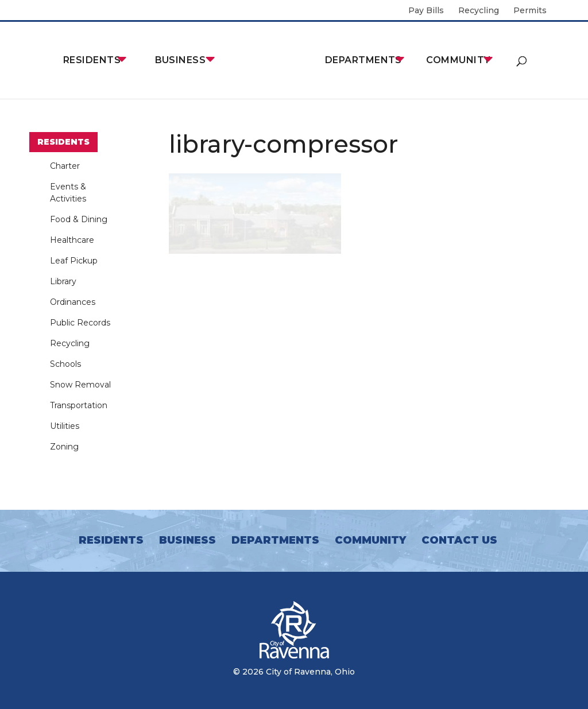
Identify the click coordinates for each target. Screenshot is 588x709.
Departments (363, 60)
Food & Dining (79, 219)
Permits (530, 11)
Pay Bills (426, 11)
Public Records (80, 323)
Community (458, 60)
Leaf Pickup (74, 261)
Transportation (79, 405)
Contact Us (459, 540)
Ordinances (73, 302)
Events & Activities (68, 193)
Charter (65, 166)
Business (181, 60)
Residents (92, 60)
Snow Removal (80, 385)
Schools (65, 364)
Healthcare (72, 240)
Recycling (479, 11)
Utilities (65, 426)
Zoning (64, 447)
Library (63, 281)
